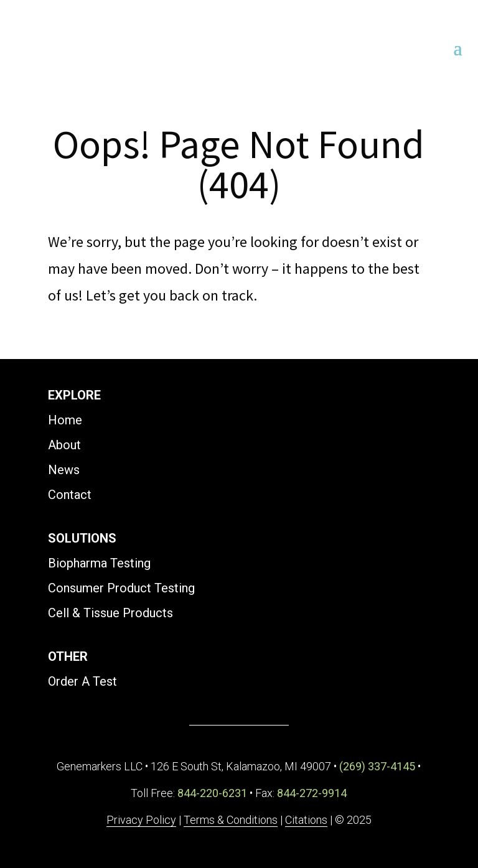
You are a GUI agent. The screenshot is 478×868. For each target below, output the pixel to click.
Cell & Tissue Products (110, 613)
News (64, 470)
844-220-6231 (212, 793)
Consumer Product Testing (121, 588)
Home (65, 420)
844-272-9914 (312, 793)
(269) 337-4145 (377, 766)
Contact (70, 495)
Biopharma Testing (99, 563)
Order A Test (82, 681)
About (64, 445)
